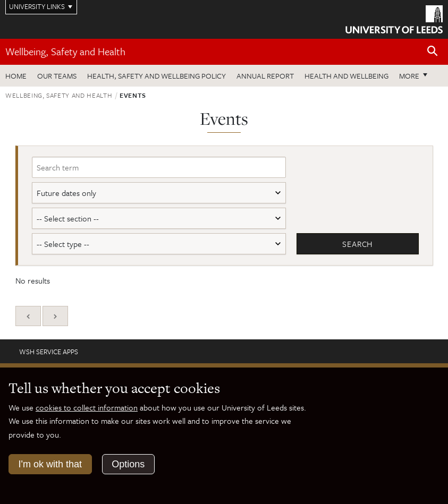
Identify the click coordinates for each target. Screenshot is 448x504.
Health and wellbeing (346, 76)
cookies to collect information (87, 407)
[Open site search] (433, 51)
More (409, 76)
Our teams (57, 76)
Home (16, 76)
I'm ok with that (50, 464)
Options (128, 464)
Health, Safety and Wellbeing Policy (157, 76)
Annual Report (265, 76)
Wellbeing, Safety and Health (65, 51)
